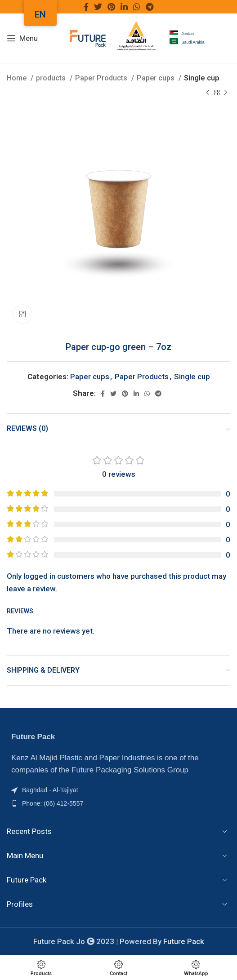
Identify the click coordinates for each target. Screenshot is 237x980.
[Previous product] (208, 93)
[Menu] (22, 38)
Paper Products (102, 78)
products (52, 78)
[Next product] (226, 93)
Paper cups (157, 78)
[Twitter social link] (98, 7)
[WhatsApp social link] (137, 7)
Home (18, 78)
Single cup (202, 78)
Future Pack (184, 941)
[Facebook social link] (86, 7)
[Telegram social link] (150, 7)
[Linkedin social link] (124, 7)
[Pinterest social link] (111, 7)
